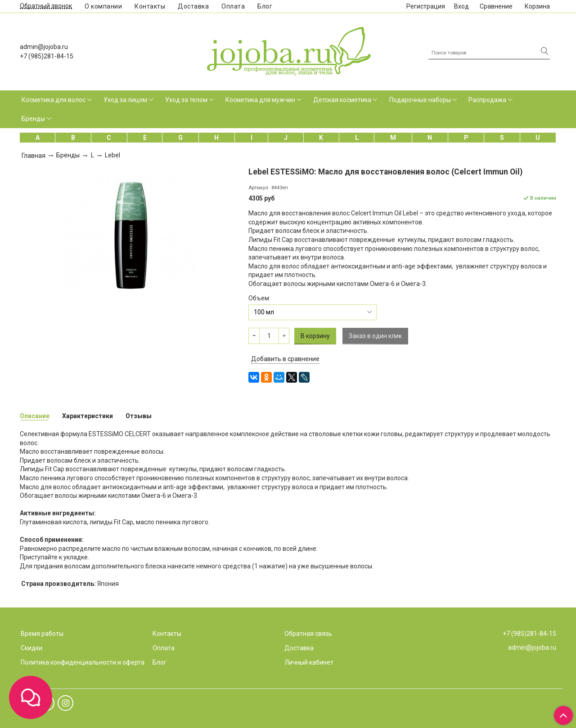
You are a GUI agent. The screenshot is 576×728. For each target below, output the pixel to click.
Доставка (193, 6)
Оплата (233, 6)
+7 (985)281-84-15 (47, 56)
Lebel (112, 155)
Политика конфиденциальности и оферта (83, 662)
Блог (265, 6)
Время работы (42, 634)
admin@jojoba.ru (44, 47)
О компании (103, 6)
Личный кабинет (309, 662)
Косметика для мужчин (260, 100)
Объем (259, 298)
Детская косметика (342, 100)
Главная (34, 156)
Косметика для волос (54, 100)
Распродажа (487, 100)
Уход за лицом (125, 100)
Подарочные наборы (420, 100)
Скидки (31, 648)
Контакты (150, 6)
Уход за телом (186, 100)
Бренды (33, 119)
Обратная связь (308, 634)
